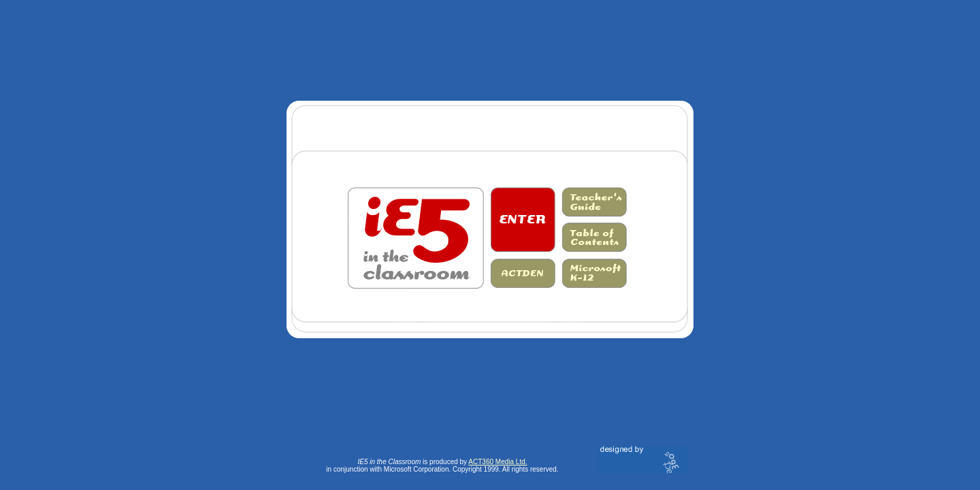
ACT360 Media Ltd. (497, 462)
